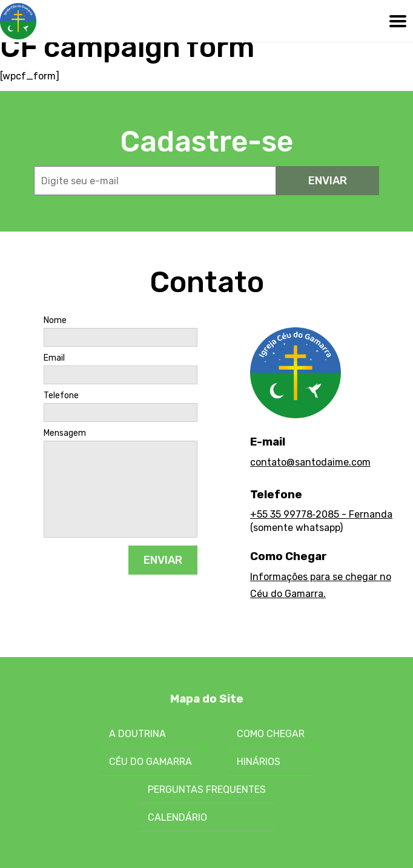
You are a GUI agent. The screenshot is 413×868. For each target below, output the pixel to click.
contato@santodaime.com (310, 462)
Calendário (177, 817)
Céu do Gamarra (150, 762)
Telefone (61, 396)
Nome (55, 321)
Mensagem (65, 433)
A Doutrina (137, 734)
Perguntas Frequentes (207, 790)
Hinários (259, 762)
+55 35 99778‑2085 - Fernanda (321, 514)
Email (54, 358)
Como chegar (271, 734)
